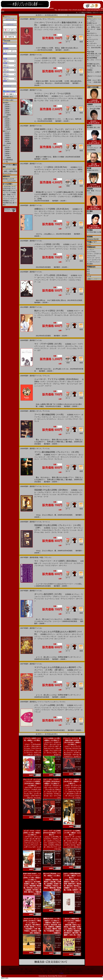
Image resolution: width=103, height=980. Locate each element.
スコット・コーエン (55, 211)
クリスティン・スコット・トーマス (59, 419)
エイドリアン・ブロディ (51, 597)
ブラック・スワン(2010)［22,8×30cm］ (51, 275)
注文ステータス (98, 12)
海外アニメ (6, 131)
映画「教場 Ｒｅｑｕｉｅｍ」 (94, 190)
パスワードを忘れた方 (10, 33)
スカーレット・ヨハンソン (51, 417)
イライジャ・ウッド (49, 710)
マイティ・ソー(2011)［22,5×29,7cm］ (51, 167)
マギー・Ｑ (65, 384)
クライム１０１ (93, 39)
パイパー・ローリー (55, 249)
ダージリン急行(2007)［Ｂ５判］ (49, 594)
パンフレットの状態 (9, 193)
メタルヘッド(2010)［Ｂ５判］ (48, 244)
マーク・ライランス (55, 459)
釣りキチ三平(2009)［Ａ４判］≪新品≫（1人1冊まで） (52, 876)
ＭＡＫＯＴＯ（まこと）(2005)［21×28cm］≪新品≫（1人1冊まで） (32, 921)
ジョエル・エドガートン (43, 61)
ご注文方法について (9, 186)
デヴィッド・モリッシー (60, 457)
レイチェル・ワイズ (43, 565)
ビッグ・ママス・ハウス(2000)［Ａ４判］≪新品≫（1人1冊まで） (32, 833)
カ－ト (78, 12)
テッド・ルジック (70, 637)
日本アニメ (6, 145)
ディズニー (90, 250)
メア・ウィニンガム (69, 348)
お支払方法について (9, 188)
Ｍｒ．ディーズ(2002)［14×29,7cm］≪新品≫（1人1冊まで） (72, 781)
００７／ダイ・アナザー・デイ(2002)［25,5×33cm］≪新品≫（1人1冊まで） (52, 781)
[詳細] (40, 199)
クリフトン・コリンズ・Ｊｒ (51, 348)
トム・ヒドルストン (51, 98)
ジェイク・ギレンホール (47, 346)
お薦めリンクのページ (94, 279)
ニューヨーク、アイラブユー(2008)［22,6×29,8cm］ (57, 379)
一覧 (6, 162)
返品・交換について (9, 195)
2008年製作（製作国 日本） (78, 904)
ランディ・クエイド (41, 494)
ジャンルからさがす (9, 181)
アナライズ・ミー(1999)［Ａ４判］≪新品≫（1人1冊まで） (72, 833)
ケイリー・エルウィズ (68, 313)
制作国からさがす (8, 179)
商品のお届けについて (10, 191)
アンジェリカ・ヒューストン (44, 599)
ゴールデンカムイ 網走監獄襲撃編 (94, 147)
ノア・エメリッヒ (59, 61)
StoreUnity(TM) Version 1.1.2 (57, 976)
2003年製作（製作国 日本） (58, 945)
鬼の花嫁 (90, 52)
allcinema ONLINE (93, 239)
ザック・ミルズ (57, 637)
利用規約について (8, 201)
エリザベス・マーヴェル (72, 213)
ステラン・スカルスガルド (72, 492)
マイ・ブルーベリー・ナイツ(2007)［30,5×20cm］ (56, 561)
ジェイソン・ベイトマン (68, 672)
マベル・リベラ (43, 497)
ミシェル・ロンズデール (58, 494)
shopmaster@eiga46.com (95, 10)
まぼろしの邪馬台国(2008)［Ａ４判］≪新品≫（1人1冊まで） (72, 876)
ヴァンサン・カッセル (54, 278)
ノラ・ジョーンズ (44, 563)
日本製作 (6, 117)
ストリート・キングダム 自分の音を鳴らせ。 (94, 48)
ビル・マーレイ (61, 599)
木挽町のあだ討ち (93, 64)
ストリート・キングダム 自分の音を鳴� (94, 106)
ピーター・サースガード (73, 25)
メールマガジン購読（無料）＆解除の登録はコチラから (10, 171)
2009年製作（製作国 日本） (38, 906)
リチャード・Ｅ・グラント (59, 27)
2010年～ (8, 105)
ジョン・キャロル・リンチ (73, 249)
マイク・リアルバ (64, 674)
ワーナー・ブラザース (94, 254)
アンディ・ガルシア (67, 382)
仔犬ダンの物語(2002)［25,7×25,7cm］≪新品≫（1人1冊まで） (72, 921)
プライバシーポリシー (10, 199)
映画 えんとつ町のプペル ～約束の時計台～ (94, 82)
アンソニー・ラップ (41, 216)
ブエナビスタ (91, 256)
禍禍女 (90, 70)
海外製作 (6, 103)
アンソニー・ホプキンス (68, 98)
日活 (88, 273)
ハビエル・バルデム (58, 528)
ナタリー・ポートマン (55, 25)
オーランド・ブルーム (51, 384)
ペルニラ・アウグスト (53, 136)
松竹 (88, 271)
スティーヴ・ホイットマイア (55, 639)
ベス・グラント (55, 30)
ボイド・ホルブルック (42, 63)
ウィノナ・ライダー (49, 280)
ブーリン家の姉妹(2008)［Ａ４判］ (49, 415)
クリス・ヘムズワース (66, 96)
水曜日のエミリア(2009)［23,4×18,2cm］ (52, 209)
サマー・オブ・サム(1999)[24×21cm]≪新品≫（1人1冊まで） (52, 833)
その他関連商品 (8, 160)
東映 (88, 269)
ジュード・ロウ (57, 563)
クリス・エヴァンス (61, 101)
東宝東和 (90, 264)
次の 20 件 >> (63, 15)
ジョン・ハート (43, 30)
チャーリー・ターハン (72, 211)
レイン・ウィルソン (71, 247)
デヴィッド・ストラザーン (74, 563)
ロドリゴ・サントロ (74, 61)
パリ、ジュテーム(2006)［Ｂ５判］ (49, 705)
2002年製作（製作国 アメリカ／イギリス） (55, 812)
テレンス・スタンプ (69, 136)
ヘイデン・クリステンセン (49, 382)
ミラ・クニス (68, 278)
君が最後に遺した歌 (94, 54)
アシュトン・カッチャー (51, 313)
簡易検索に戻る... (8, 97)
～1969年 (8, 115)
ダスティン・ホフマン (55, 634)
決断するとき (92, 23)
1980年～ (8, 111)
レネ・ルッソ (42, 172)
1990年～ (8, 109)
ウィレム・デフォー (68, 708)
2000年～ (8, 107)
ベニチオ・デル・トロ (45, 101)
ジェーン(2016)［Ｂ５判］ (46, 58)
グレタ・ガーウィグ (41, 27)
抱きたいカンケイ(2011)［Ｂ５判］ (49, 311)
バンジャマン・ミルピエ (66, 280)
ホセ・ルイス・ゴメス (48, 532)
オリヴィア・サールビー (54, 315)
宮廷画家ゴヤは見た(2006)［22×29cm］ (52, 490)
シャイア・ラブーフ (44, 386)
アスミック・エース (93, 258)
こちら (61, 973)
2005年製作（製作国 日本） (38, 945)
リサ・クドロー (57, 213)
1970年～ (8, 113)
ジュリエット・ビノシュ (51, 708)
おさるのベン (92, 33)
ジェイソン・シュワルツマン (71, 597)
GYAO (89, 244)
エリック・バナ (68, 417)
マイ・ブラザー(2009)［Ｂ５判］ (49, 344)
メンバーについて (8, 197)
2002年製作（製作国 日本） (78, 949)
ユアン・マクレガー (58, 63)
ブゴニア (90, 41)
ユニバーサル (91, 252)
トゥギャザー (92, 43)
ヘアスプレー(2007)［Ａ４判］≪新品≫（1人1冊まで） (32, 740)
